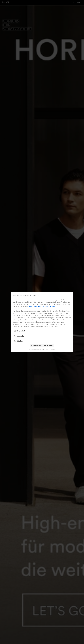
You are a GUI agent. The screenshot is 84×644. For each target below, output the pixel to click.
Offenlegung (52, 349)
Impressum (45, 349)
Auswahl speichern (36, 345)
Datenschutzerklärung (35, 349)
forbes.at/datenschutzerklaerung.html (42, 306)
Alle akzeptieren (49, 345)
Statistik (21, 336)
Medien (20, 341)
